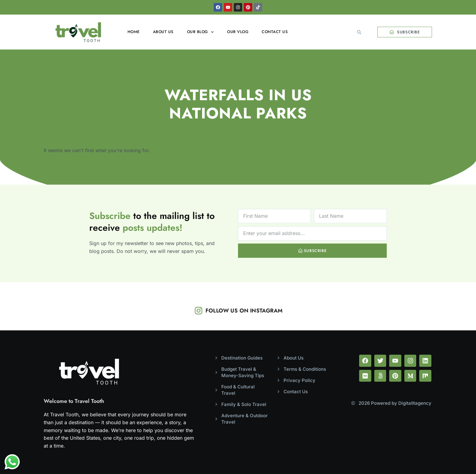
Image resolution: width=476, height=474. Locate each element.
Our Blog (200, 32)
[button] (359, 32)
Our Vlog (238, 32)
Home (134, 32)
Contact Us (275, 32)
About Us (163, 32)
